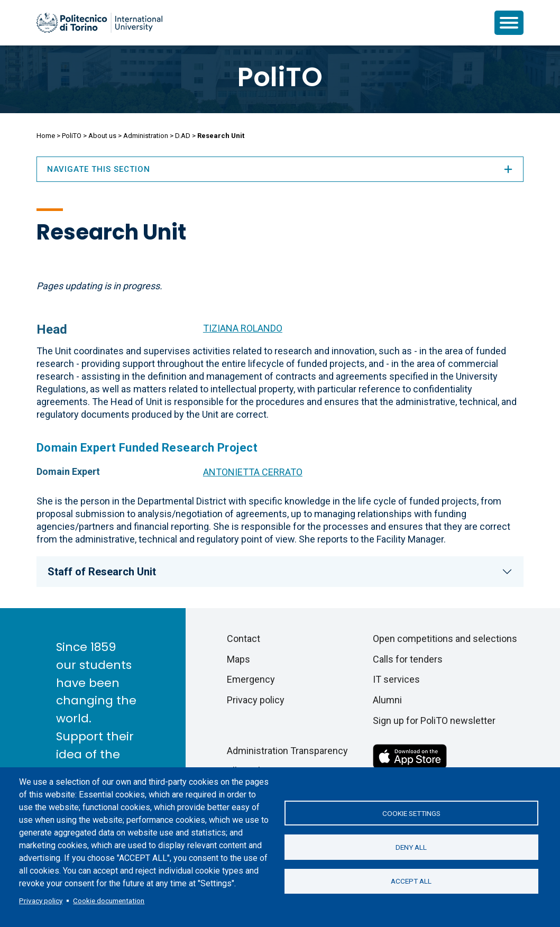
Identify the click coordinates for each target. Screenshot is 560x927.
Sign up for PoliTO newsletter (434, 721)
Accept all (411, 882)
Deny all (411, 847)
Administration (146, 136)
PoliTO (280, 77)
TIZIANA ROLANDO (243, 328)
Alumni (387, 700)
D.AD (183, 136)
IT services (396, 679)
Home (46, 136)
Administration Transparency (287, 751)
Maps (238, 659)
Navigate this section (280, 169)
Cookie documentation (109, 901)
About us (102, 136)
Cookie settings (411, 813)
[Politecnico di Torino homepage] (99, 23)
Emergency (251, 679)
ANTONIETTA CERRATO (253, 472)
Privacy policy (41, 901)
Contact (244, 639)
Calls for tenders (408, 659)
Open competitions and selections (445, 639)
